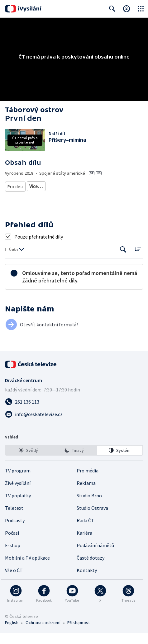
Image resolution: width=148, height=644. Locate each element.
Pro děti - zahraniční (72, 197)
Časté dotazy (91, 569)
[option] (28, 461)
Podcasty (15, 531)
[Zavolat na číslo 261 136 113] (74, 413)
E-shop (13, 556)
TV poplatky (18, 506)
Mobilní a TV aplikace (27, 569)
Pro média (88, 481)
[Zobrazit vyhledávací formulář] (112, 9)
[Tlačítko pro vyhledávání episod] (123, 260)
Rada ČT (85, 531)
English (12, 633)
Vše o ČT (14, 581)
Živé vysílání (18, 494)
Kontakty (87, 581)
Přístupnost (79, 633)
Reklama (86, 494)
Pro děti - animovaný (27, 197)
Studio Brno (89, 506)
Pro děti (15, 186)
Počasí (12, 544)
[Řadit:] (138, 260)
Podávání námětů (95, 556)
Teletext (14, 519)
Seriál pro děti (111, 197)
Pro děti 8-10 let (79, 186)
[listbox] (74, 461)
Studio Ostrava (92, 519)
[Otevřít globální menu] (141, 9)
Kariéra (84, 544)
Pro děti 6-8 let (43, 186)
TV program (18, 481)
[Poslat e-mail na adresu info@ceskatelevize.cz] (74, 425)
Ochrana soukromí (43, 633)
